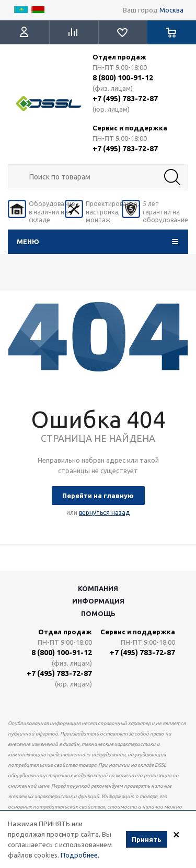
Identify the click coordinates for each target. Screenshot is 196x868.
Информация (98, 601)
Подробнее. (80, 856)
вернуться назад (104, 513)
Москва (171, 10)
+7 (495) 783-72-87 (125, 99)
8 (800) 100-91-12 (123, 78)
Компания (98, 588)
